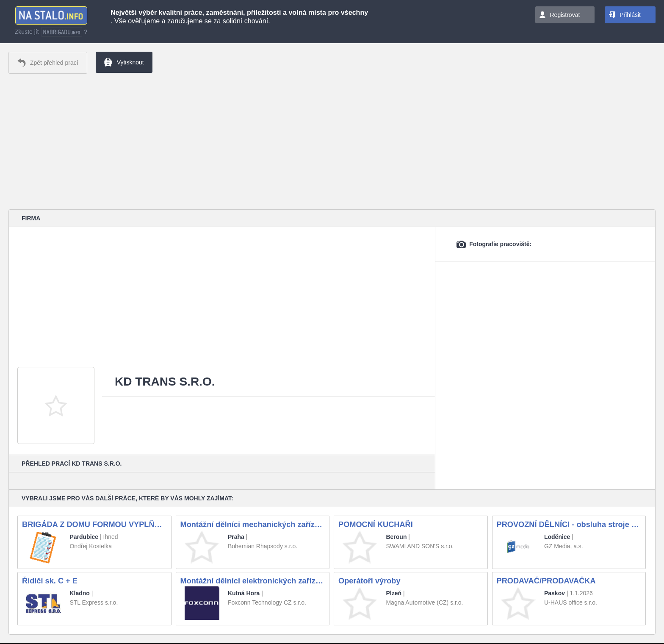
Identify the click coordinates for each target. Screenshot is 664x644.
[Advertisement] (332, 142)
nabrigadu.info (62, 32)
